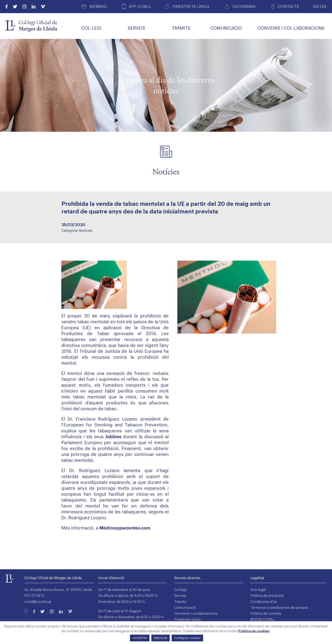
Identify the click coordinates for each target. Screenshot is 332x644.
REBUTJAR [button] (161, 638)
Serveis (180, 596)
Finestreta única (187, 620)
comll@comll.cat (38, 602)
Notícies (86, 231)
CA (316, 6)
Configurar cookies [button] (187, 638)
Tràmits (180, 602)
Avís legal (258, 590)
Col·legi (180, 590)
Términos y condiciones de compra (279, 608)
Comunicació (185, 608)
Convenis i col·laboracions (196, 614)
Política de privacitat (267, 596)
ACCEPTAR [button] (140, 638)
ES (324, 6)
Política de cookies (266, 614)
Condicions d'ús (264, 602)
